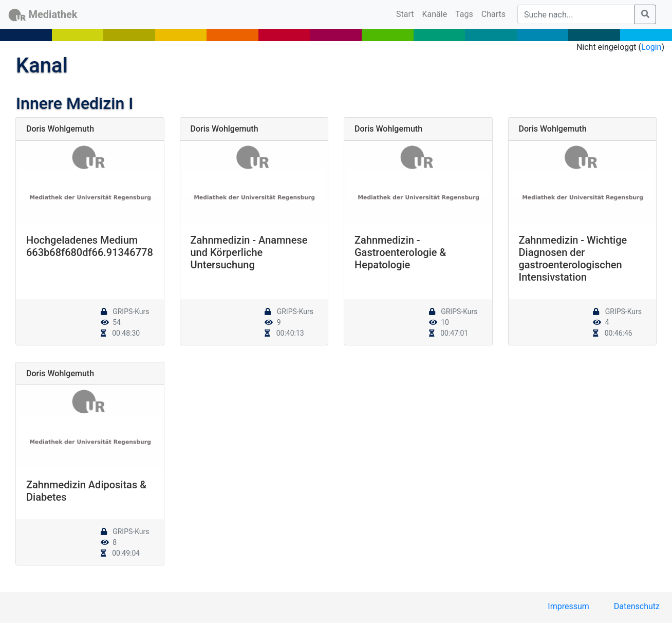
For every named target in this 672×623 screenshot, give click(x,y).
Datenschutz (637, 606)
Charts (493, 14)
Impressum (568, 606)
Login (651, 47)
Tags (464, 14)
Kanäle (435, 14)
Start (407, 13)
